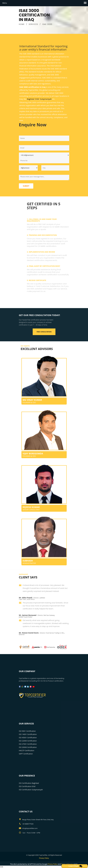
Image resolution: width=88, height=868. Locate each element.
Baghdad (31, 99)
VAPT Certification (26, 754)
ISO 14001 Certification (28, 734)
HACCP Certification (27, 750)
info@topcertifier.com (30, 828)
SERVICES (33, 24)
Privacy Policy (44, 858)
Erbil (37, 99)
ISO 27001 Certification (28, 744)
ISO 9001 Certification (27, 731)
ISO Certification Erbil (27, 786)
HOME (22, 24)
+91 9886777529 (28, 824)
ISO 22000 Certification (28, 741)
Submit (26, 186)
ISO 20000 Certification (28, 747)
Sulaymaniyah (46, 99)
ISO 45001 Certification (28, 738)
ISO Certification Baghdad (29, 783)
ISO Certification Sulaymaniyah (31, 790)
